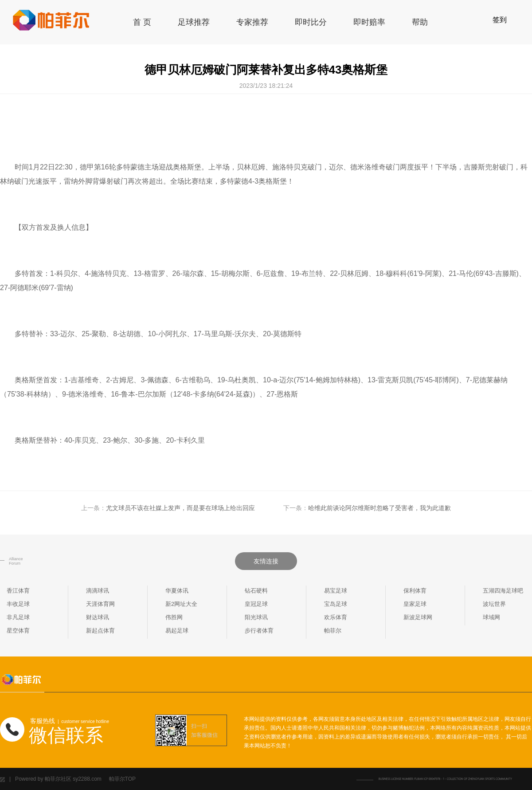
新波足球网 (418, 617)
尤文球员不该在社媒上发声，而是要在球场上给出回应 (180, 508)
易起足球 (177, 631)
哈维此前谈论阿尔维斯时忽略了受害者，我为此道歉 (379, 508)
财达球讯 (98, 617)
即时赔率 (369, 22)
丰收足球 (18, 604)
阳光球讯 (256, 617)
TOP (130, 779)
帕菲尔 (333, 631)
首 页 (142, 22)
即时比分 (311, 22)
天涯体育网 (100, 604)
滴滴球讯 (98, 591)
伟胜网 (174, 617)
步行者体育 (259, 631)
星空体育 (18, 631)
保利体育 (415, 591)
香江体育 (18, 591)
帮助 (420, 22)
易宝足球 (336, 591)
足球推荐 (194, 22)
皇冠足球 (256, 604)
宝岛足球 (336, 604)
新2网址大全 (181, 604)
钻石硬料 (256, 591)
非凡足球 (18, 617)
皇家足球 (415, 604)
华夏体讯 (177, 591)
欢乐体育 (336, 617)
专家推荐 (252, 22)
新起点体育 (100, 631)
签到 (500, 20)
